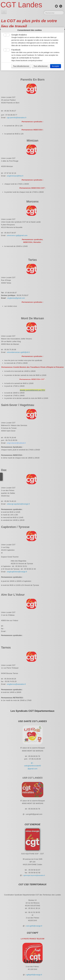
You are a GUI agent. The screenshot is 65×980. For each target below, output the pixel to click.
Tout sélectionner (41, 66)
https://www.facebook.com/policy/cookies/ (27, 61)
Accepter (56, 66)
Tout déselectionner (21, 66)
